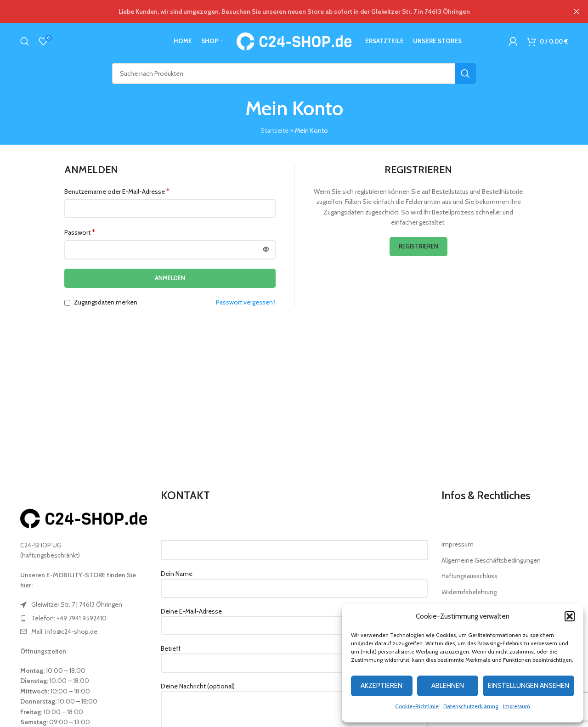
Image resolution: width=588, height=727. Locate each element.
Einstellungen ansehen (529, 686)
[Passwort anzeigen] (266, 250)
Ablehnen (448, 686)
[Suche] (25, 41)
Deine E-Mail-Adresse (294, 618)
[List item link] (84, 604)
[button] (570, 616)
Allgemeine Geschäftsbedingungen (491, 560)
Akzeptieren (382, 686)
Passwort (80, 232)
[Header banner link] (280, 11)
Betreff (294, 655)
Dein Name (294, 580)
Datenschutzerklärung (471, 706)
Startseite (274, 130)
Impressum (517, 706)
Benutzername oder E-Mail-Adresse (117, 191)
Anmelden (170, 278)
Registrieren (418, 246)
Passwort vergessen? (246, 302)
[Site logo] (294, 40)
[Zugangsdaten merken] (67, 303)
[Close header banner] (577, 11)
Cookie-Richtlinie (417, 706)
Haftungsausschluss (469, 576)
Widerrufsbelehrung (469, 592)
